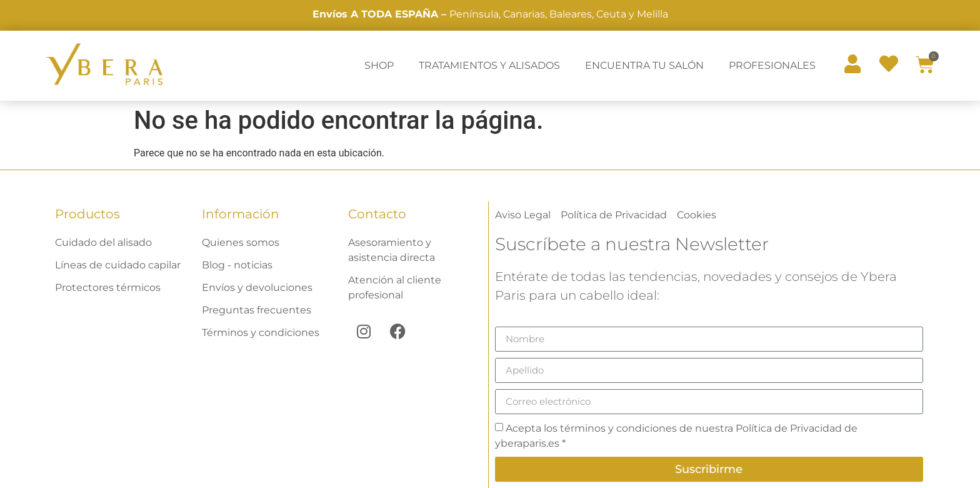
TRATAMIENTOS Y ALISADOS (489, 65)
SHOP (379, 65)
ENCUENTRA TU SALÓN (644, 65)
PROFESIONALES (772, 65)
